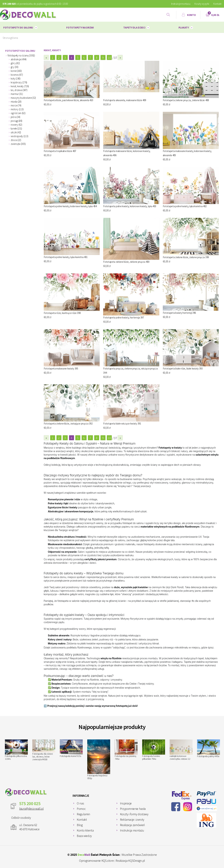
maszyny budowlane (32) (23, 98)
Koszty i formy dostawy (134, 814)
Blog (80, 825)
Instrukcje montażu (181, 4)
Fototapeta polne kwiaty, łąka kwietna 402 (185, 206)
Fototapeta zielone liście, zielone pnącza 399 (186, 257)
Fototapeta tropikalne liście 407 (60, 151)
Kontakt (217, 4)
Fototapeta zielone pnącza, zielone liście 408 (186, 100)
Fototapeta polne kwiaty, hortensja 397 (124, 317)
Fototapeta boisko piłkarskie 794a (154, 750)
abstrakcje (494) (19, 59)
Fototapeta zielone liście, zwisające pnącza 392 (68, 424)
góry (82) (15, 63)
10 (109, 58)
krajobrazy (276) (19, 82)
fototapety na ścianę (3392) (21, 55)
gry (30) (15, 67)
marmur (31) (17, 94)
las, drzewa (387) (19, 90)
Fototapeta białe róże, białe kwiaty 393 (183, 368)
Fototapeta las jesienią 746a (126, 750)
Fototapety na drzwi (80, 28)
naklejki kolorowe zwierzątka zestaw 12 (181, 750)
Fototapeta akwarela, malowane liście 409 (125, 100)
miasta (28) (16, 102)
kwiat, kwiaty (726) (20, 86)
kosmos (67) (17, 75)
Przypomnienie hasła (133, 809)
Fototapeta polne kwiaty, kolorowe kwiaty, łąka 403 (130, 206)
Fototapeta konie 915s (71, 749)
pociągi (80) (16, 121)
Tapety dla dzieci (134, 28)
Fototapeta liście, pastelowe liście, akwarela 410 (68, 100)
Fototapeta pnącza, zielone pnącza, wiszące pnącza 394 (130, 371)
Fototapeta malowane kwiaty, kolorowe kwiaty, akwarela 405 (187, 153)
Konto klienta (85, 830)
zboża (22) (16, 140)
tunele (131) (16, 128)
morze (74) (16, 105)
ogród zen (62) (18, 113)
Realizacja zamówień (132, 825)
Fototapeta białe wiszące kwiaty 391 (122, 424)
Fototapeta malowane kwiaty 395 (61, 368)
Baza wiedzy (84, 836)
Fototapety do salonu (18, 28)
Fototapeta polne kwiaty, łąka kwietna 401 (66, 257)
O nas (80, 803)
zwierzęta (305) (18, 144)
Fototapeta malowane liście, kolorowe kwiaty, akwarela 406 (127, 153)
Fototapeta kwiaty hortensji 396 (179, 313)
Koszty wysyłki (202, 4)
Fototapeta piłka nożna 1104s (16, 750)
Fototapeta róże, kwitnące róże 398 (62, 313)
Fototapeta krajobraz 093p (99, 760)
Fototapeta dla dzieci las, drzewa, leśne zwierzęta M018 (44, 750)
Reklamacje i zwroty (132, 820)
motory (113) (17, 109)
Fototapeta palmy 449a (209, 749)
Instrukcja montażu (132, 830)
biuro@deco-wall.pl (31, 809)
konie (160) (16, 71)
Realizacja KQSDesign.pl (130, 861)
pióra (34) (15, 117)
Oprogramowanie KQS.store (96, 861)
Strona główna (10, 38)
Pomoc (81, 809)
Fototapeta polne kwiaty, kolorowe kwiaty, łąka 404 (70, 206)
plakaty (184, 28)
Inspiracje (126, 803)
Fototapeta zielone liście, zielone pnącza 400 (126, 262)
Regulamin (83, 814)
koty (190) (16, 79)
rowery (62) (16, 125)
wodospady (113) (19, 136)
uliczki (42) (16, 132)
